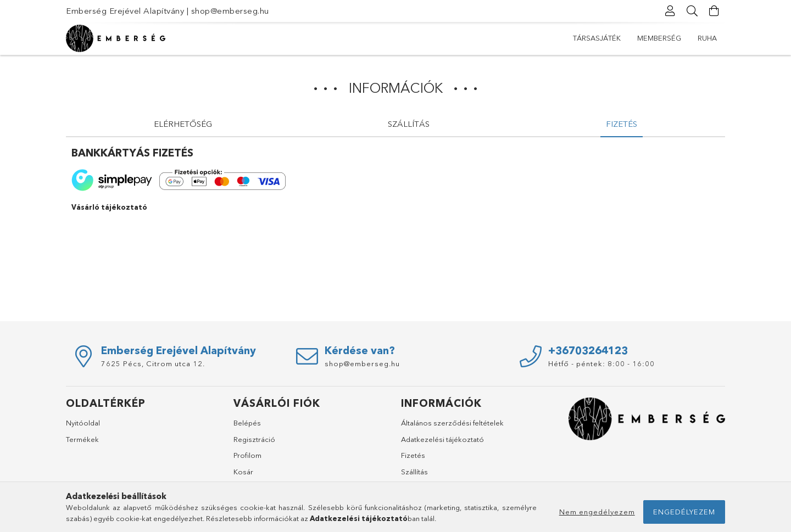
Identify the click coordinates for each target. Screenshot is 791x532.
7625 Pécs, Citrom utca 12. (153, 363)
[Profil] (670, 11)
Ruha (707, 38)
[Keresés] (692, 11)
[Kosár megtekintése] (714, 11)
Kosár (243, 472)
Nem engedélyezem (597, 512)
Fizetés (413, 455)
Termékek (82, 439)
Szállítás (414, 472)
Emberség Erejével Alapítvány (125, 11)
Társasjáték (597, 38)
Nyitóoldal (83, 423)
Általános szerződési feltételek (452, 423)
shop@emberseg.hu (230, 11)
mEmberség (659, 38)
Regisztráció (254, 439)
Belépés (247, 423)
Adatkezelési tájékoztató (442, 439)
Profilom (247, 455)
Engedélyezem (684, 512)
